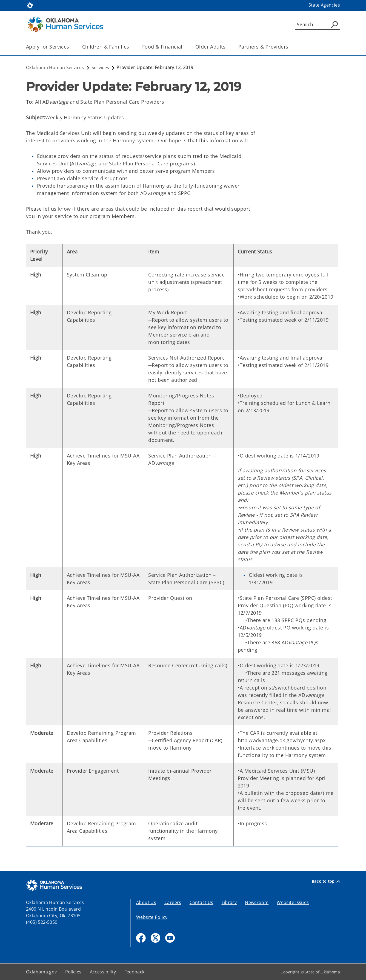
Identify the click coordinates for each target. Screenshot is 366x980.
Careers (173, 902)
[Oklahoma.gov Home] (30, 5)
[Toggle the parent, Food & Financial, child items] (184, 47)
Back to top (326, 881)
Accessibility (103, 972)
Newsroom (257, 902)
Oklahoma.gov (42, 972)
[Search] (317, 24)
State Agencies (324, 5)
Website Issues (293, 902)
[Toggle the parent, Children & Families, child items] (131, 47)
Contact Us (201, 902)
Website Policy (152, 917)
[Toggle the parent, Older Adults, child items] (227, 47)
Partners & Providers (263, 47)
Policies (73, 972)
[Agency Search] (334, 24)
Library (229, 902)
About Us (146, 902)
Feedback (135, 972)
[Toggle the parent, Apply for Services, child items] (71, 47)
